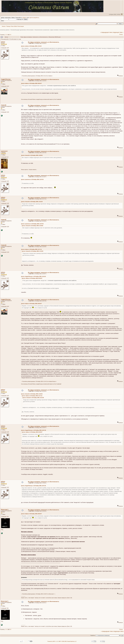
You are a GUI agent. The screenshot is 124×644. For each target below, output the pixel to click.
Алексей (4, 105)
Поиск (12, 26)
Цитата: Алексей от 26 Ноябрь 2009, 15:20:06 (32, 394)
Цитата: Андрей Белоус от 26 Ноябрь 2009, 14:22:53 (33, 277)
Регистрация (21, 26)
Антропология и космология (42, 30)
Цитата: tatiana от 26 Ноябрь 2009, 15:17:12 (31, 249)
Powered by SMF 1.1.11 (53, 641)
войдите (25, 18)
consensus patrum (5, 30)
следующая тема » (118, 32)
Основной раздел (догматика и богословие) (22, 30)
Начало (4, 26)
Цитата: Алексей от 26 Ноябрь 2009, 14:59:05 (32, 155)
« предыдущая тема (106, 32)
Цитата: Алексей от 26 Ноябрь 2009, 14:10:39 (32, 202)
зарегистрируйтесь (34, 18)
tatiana (3, 42)
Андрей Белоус (6, 79)
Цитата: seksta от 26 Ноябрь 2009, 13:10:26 (31, 46)
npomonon (4, 151)
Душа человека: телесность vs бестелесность (62, 30)
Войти (16, 26)
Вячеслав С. (5, 510)
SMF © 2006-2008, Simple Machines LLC (68, 641)
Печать (121, 34)
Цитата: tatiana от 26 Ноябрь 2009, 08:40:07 (31, 83)
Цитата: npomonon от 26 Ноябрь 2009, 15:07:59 (32, 179)
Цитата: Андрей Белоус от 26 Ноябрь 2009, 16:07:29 (34, 430)
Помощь (8, 26)
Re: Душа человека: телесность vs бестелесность (44, 42)
